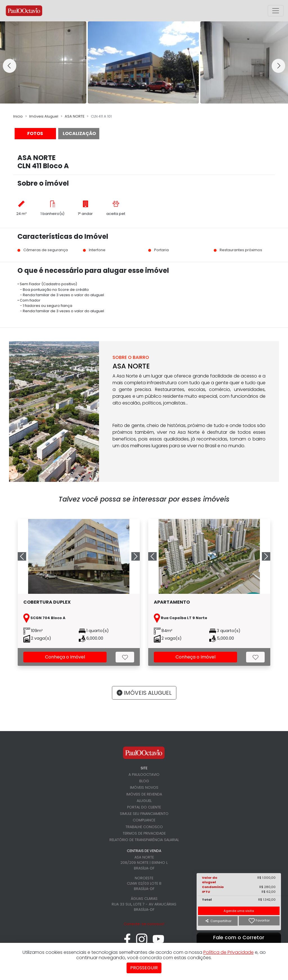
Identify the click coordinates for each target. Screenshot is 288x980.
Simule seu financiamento (144, 814)
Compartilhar (219, 921)
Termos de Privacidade (144, 833)
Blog (144, 781)
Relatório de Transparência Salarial (144, 840)
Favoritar (259, 921)
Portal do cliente (144, 807)
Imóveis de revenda (144, 794)
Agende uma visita (239, 911)
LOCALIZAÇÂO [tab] (79, 133)
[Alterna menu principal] (276, 11)
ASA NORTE (75, 116)
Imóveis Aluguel (44, 116)
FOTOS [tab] (35, 133)
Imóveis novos (144, 787)
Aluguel (144, 801)
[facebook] (127, 942)
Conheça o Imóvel (65, 657)
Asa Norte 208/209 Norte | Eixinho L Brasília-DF (144, 863)
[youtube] (158, 942)
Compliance (144, 820)
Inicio (18, 116)
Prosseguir (144, 968)
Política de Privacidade (229, 952)
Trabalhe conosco (144, 827)
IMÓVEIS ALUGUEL (144, 693)
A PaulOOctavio (144, 775)
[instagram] (142, 942)
